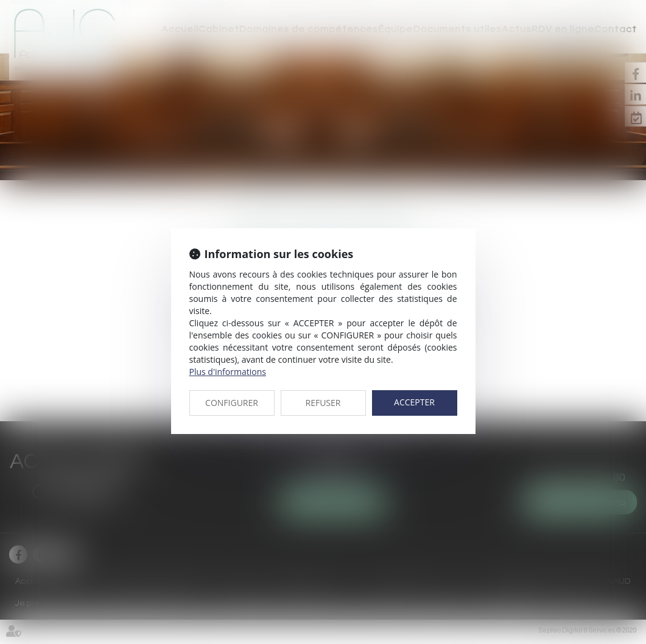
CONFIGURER (232, 403)
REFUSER (323, 403)
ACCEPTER (414, 402)
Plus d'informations (228, 372)
